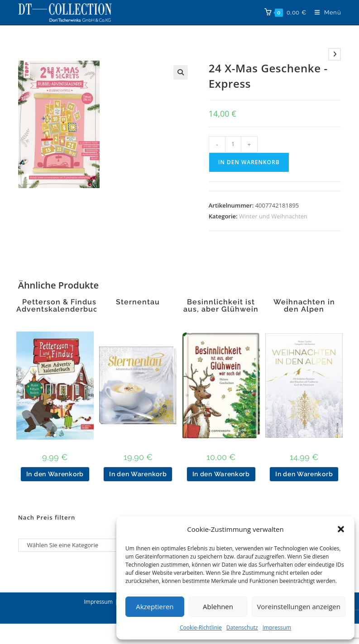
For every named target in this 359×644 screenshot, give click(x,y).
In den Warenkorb (249, 162)
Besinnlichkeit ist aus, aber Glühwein (221, 306)
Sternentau (138, 302)
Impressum (277, 627)
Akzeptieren (155, 606)
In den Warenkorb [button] (55, 474)
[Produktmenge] (233, 144)
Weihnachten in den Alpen (304, 306)
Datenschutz (242, 627)
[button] (341, 529)
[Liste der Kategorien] (72, 545)
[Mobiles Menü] (325, 12)
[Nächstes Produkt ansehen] (335, 54)
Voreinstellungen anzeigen (299, 606)
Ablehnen (218, 606)
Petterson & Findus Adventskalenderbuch (60, 306)
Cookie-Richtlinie (201, 627)
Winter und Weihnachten (273, 216)
